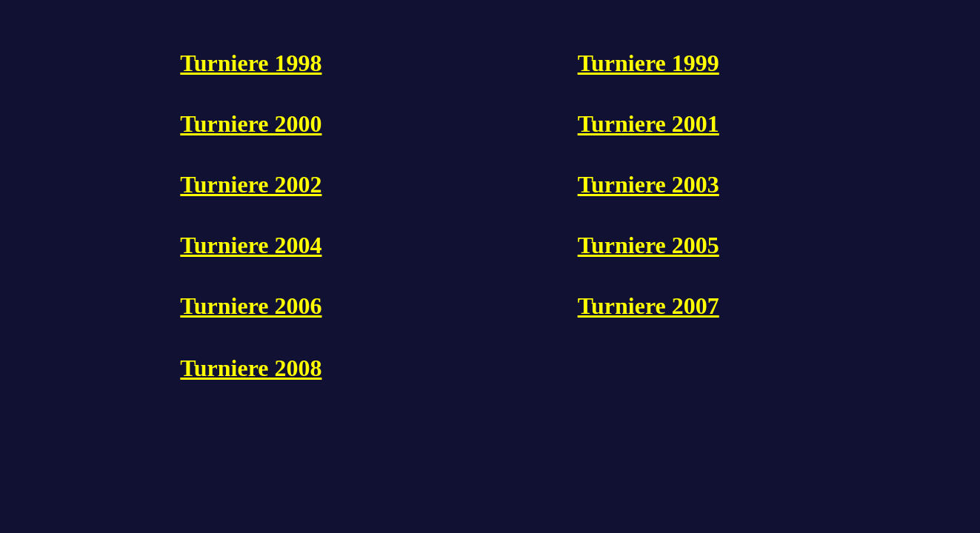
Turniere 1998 (251, 63)
